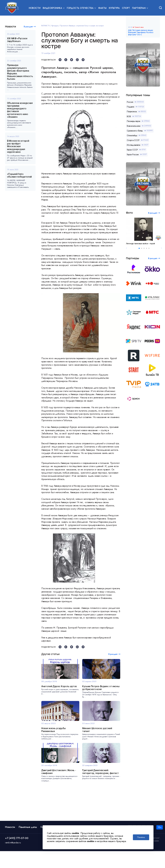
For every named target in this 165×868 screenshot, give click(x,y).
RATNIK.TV (45, 26)
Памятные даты (28, 844)
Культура (114, 8)
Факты (102, 8)
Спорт (126, 8)
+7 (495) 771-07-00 (17, 855)
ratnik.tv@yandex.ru (13, 859)
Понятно (141, 837)
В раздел (28, 27)
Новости (35, 8)
